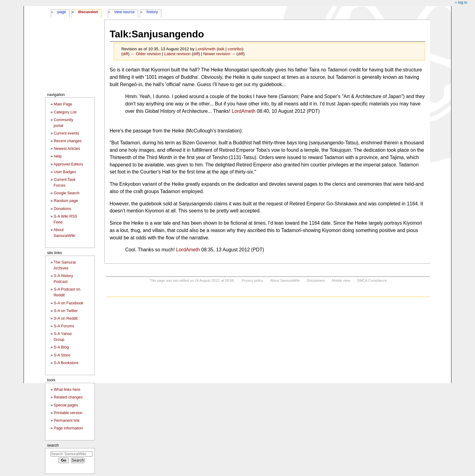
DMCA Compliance (372, 280)
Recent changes (68, 141)
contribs (235, 49)
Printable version (68, 413)
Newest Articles (67, 149)
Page (62, 12)
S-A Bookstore (66, 363)
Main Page (63, 104)
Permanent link (66, 421)
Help (58, 156)
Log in (463, 2)
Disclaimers (316, 280)
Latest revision (178, 54)
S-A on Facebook (68, 303)
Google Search (66, 193)
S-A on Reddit (66, 318)
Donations (62, 209)
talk (221, 49)
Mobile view (341, 280)
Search (53, 445)
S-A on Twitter (66, 311)
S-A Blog (61, 347)
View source (124, 12)
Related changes (68, 397)
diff (126, 54)
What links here (67, 390)
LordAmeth (244, 111)
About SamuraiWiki (285, 280)
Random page (66, 201)
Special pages (66, 405)
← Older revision (146, 54)
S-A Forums (64, 326)
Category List (65, 112)
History (152, 12)
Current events (66, 133)
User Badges (65, 172)
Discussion (88, 12)
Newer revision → (219, 54)
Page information (68, 428)
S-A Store (62, 355)
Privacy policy (252, 280)
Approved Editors (68, 164)
